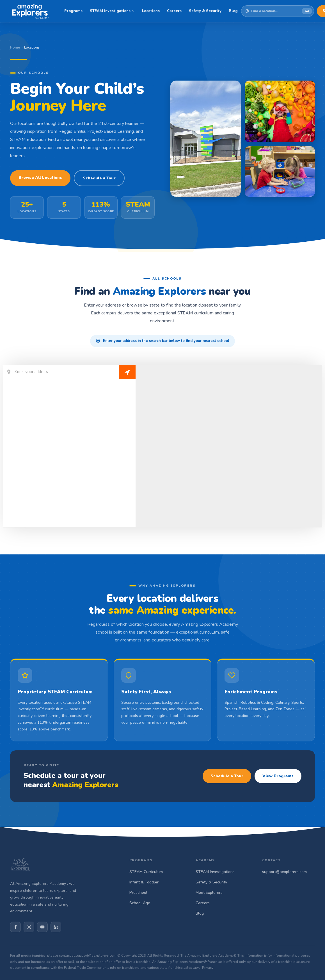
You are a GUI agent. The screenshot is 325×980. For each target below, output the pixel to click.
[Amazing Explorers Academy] (30, 11)
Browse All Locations (40, 178)
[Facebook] (15, 927)
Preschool (138, 893)
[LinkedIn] (56, 927)
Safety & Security (205, 11)
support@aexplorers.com (284, 872)
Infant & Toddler (144, 882)
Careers (174, 11)
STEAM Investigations (112, 11)
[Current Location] (69, 372)
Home (15, 47)
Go (307, 11)
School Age (140, 903)
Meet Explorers (209, 893)
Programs (73, 11)
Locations (151, 11)
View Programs (278, 776)
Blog (233, 11)
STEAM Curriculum (146, 872)
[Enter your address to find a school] (276, 11)
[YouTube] (42, 927)
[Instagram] (29, 927)
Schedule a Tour (99, 178)
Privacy (208, 968)
